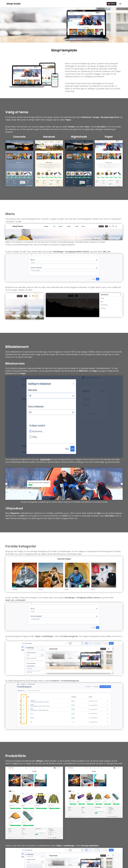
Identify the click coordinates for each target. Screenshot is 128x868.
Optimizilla (45, 459)
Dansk (111, 4)
